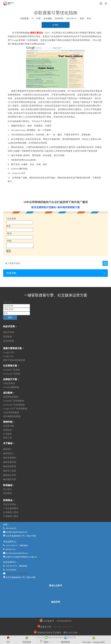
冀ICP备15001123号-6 (64, 627)
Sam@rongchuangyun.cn (18, 573)
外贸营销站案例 (11, 397)
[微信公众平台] (56, 594)
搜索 (105, 263)
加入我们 (7, 489)
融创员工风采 (10, 471)
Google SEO (9, 352)
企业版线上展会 (11, 512)
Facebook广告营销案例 (14, 405)
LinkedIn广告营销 (11, 370)
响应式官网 (9, 332)
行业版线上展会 (11, 516)
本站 (89, 19)
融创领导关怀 (10, 479)
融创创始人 (9, 453)
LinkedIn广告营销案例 (14, 401)
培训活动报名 (10, 504)
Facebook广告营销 (12, 374)
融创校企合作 (10, 475)
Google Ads (8, 356)
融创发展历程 (10, 462)
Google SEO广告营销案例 (15, 409)
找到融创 (7, 493)
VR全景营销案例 (11, 413)
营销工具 (7, 438)
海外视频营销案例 (12, 416)
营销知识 (7, 430)
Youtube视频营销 (11, 387)
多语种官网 (9, 341)
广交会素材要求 (11, 508)
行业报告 (7, 434)
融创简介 (7, 449)
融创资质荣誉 (10, 466)
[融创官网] (55, 610)
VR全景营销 (9, 383)
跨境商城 (7, 337)
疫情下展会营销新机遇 (14, 360)
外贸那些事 (9, 426)
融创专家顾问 (10, 458)
